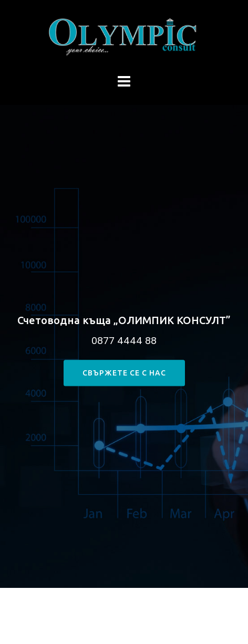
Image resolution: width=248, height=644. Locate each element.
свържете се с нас (124, 373)
